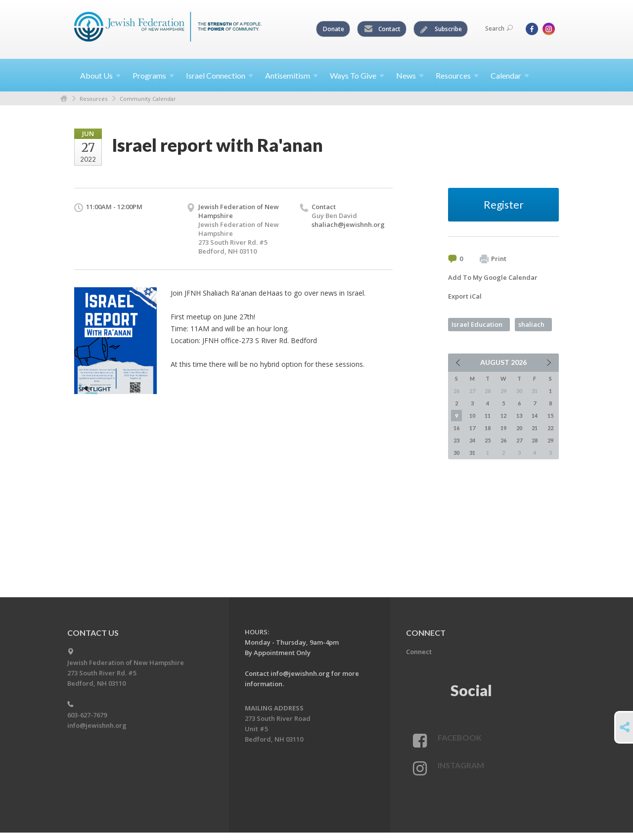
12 (503, 416)
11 (488, 416)
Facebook (460, 737)
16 (456, 428)
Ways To (357, 75)
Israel (220, 75)
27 (519, 440)
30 (456, 453)
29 (550, 440)
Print (493, 259)
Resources (93, 99)
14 (535, 416)
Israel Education (477, 324)
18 (488, 428)
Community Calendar (148, 99)
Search (499, 28)
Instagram (461, 765)
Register (504, 204)
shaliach (531, 324)
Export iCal (465, 296)
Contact (382, 29)
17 (472, 428)
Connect (419, 652)
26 (503, 440)
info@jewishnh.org (97, 725)
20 (519, 428)
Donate (334, 29)
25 (488, 440)
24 (472, 440)
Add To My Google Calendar (493, 277)
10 (472, 416)
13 (519, 416)
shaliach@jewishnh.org (348, 224)
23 (456, 440)
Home (64, 99)
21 (535, 428)
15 (550, 416)
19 (503, 428)
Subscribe (441, 29)
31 (472, 453)
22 (550, 428)
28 (535, 440)
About (100, 75)
